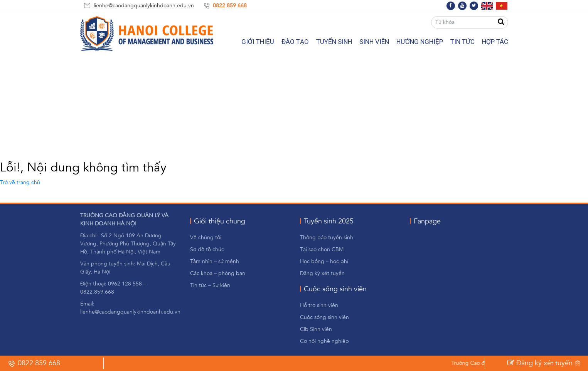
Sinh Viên (374, 42)
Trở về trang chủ (20, 183)
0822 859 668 (230, 6)
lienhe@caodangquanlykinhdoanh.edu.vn (144, 6)
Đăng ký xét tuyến (540, 363)
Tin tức (462, 42)
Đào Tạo (295, 42)
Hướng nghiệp (420, 42)
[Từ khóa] (470, 22)
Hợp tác (495, 42)
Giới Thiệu (258, 42)
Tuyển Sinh (334, 42)
